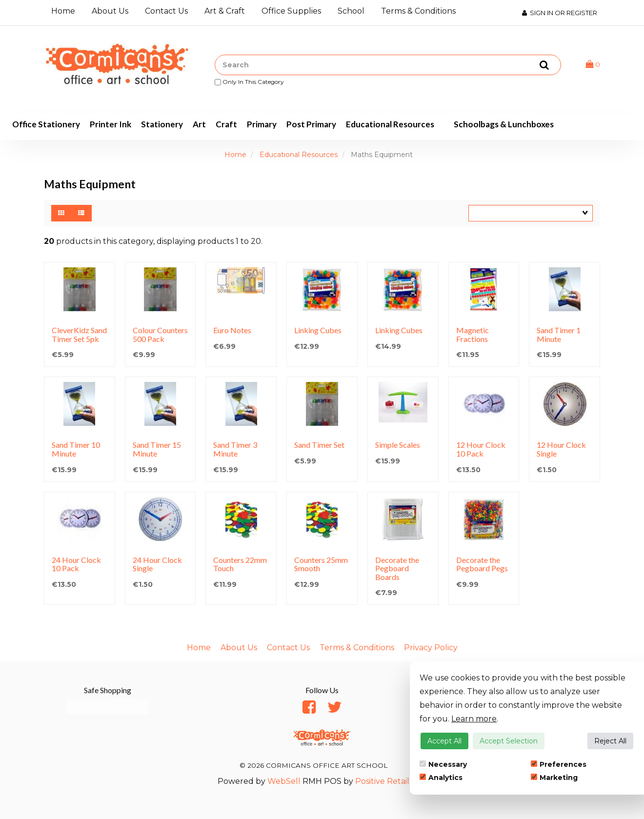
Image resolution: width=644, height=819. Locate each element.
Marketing (554, 778)
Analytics (441, 778)
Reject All (610, 741)
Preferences (559, 764)
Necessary (443, 764)
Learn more (474, 719)
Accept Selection (509, 741)
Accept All (444, 741)
